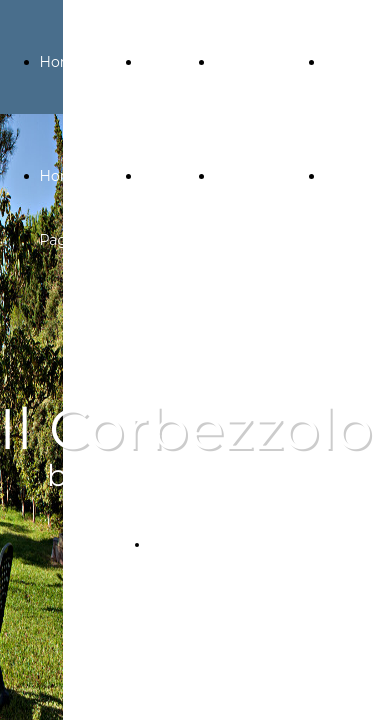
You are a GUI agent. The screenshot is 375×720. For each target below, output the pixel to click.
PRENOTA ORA (195, 544)
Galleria (168, 62)
